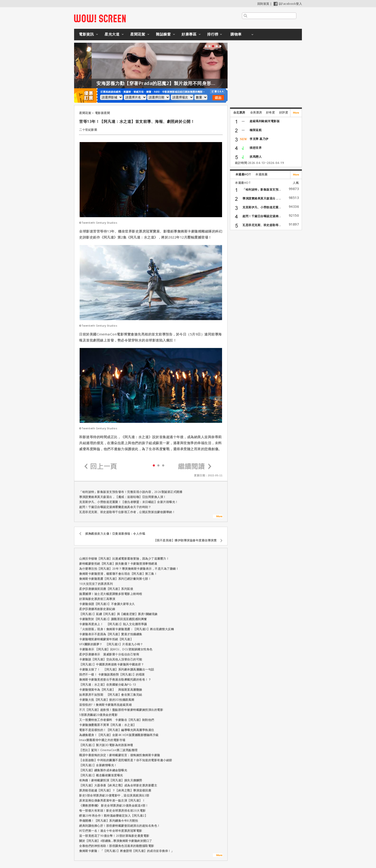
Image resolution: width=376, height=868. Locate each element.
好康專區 (189, 34)
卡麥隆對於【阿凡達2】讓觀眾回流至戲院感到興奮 (113, 619)
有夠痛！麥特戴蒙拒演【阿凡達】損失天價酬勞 (111, 780)
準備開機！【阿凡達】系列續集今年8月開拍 (109, 821)
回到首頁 (263, 4)
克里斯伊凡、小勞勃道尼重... (262, 207)
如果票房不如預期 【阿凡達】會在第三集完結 (111, 695)
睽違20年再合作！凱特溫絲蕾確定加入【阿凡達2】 (113, 816)
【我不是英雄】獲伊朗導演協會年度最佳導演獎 (187, 540)
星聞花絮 (138, 34)
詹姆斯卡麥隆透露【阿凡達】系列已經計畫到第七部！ (115, 579)
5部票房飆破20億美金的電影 (98, 715)
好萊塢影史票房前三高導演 (97, 599)
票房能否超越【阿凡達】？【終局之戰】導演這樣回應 (115, 790)
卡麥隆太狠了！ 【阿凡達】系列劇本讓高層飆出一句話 (117, 669)
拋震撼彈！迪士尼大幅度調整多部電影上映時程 (111, 594)
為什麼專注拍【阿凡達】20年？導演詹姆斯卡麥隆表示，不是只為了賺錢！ (129, 569)
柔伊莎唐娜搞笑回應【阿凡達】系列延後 (106, 589)
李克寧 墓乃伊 (259, 139)
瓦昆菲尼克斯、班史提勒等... (262, 225)
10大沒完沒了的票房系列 (96, 584)
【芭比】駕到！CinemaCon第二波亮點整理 (108, 750)
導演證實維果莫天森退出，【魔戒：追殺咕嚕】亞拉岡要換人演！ (123, 497)
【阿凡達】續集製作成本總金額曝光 (103, 770)
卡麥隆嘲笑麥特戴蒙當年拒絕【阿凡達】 (106, 639)
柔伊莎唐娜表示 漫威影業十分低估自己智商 (109, 654)
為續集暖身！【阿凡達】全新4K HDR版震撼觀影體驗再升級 (119, 735)
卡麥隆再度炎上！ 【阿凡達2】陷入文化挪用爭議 (113, 624)
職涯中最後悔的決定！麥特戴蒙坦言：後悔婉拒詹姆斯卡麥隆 (120, 755)
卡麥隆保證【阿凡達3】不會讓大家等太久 (107, 604)
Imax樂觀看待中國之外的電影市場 (102, 740)
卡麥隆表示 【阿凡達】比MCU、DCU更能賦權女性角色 (116, 649)
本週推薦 (261, 174)
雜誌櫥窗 (163, 34)
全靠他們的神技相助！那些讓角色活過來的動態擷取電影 (117, 846)
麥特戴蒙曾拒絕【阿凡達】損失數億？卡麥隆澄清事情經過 (118, 564)
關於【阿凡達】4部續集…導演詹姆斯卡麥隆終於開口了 (116, 841)
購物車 (236, 34)
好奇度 (270, 112)
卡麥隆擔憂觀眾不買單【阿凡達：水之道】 (108, 725)
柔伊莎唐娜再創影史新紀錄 (97, 609)
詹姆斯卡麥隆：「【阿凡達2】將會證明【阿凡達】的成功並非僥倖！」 (126, 851)
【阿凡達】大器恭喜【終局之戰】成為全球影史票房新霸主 (118, 785)
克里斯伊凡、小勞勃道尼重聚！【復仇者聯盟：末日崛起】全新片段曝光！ (129, 502)
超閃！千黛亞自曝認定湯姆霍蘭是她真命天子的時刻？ (115, 507)
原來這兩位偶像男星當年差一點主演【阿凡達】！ (112, 800)
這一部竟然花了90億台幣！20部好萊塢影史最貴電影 (114, 836)
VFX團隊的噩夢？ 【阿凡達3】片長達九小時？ (111, 644)
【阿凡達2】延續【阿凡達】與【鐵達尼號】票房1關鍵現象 (118, 614)
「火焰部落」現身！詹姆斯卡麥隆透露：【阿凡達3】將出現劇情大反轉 (126, 629)
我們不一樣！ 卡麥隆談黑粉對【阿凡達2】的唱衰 (112, 674)
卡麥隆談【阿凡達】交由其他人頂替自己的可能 (111, 659)
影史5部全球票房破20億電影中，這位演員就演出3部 (114, 795)
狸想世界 (256, 148)
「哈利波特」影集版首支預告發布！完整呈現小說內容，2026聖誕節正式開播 (131, 492)
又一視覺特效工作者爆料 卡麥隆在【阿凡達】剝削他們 (117, 720)
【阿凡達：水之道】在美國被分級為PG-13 (108, 685)
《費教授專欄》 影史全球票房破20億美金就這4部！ (114, 805)
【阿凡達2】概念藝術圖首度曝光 (101, 775)
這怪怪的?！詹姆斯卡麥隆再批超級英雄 (105, 705)
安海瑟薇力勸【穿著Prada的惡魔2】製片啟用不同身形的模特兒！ (179, 83)
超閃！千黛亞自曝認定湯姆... (262, 216)
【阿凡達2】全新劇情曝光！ (98, 765)
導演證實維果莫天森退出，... (262, 198)
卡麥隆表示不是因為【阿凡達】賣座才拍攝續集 (111, 634)
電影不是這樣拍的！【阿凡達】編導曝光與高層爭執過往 (117, 730)
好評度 (284, 112)
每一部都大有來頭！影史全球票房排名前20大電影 (112, 811)
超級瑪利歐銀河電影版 (265, 121)
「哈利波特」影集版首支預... (262, 189)
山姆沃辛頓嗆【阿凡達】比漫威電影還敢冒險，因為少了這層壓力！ (124, 559)
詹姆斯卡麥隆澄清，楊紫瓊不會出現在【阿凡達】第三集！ (118, 574)
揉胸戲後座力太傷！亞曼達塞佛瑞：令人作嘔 (115, 534)
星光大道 (112, 34)
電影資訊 (86, 34)
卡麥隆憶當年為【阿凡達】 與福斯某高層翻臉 (111, 690)
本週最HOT (243, 174)
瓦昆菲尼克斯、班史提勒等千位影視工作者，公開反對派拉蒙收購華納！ (127, 512)
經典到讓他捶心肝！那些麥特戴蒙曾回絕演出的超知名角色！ (120, 826)
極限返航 (256, 130)
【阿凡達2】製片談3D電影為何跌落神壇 (106, 745)
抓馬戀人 (256, 157)
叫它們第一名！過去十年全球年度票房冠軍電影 (111, 831)
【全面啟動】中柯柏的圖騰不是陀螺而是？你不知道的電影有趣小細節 (126, 760)
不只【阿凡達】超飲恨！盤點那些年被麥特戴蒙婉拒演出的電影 (121, 710)
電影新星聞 (103, 113)
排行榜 (213, 34)
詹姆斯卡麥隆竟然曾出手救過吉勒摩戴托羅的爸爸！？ (115, 679)
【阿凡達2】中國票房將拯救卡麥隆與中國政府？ (112, 664)
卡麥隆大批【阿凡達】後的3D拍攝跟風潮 (107, 700)
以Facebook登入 (288, 4)
